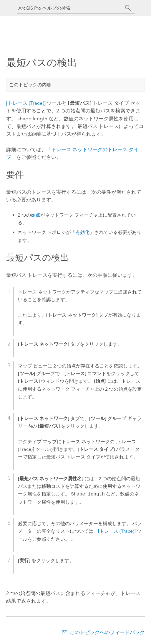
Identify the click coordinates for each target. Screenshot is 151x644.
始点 (36, 215)
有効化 (82, 232)
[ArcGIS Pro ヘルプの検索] (70, 8)
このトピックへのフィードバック (107, 632)
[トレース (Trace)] (26, 103)
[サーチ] (128, 8)
